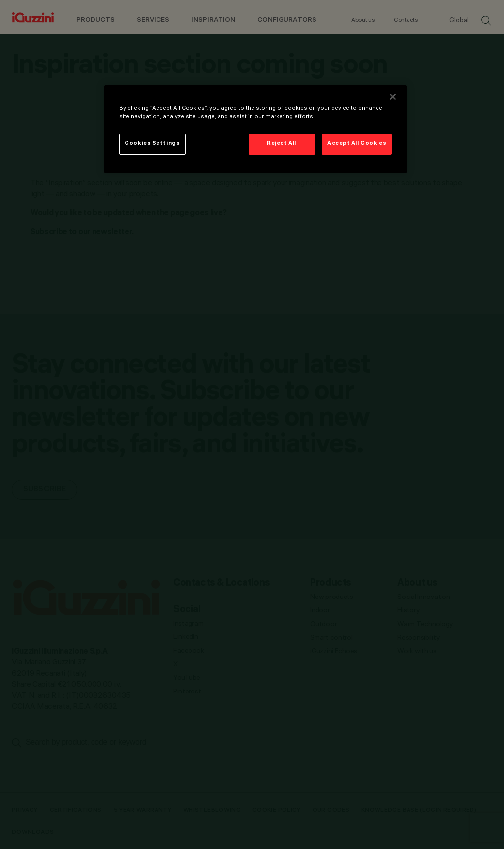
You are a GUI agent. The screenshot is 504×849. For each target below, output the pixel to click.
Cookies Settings (152, 144)
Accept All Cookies (357, 144)
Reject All (282, 144)
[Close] (393, 97)
